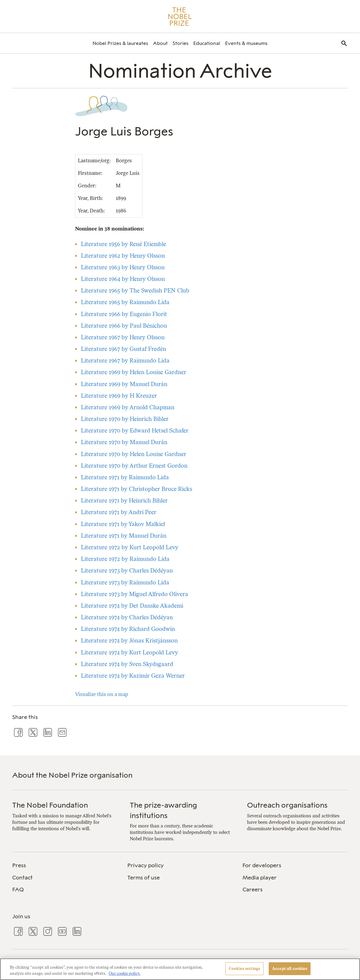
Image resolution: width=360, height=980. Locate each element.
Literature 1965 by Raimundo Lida (125, 302)
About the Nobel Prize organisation (72, 775)
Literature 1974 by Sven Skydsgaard (127, 664)
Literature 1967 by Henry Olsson (123, 337)
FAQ (18, 890)
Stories (180, 43)
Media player (260, 878)
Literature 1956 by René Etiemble (124, 244)
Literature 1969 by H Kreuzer (119, 396)
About (160, 43)
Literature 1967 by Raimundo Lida (125, 361)
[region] (180, 969)
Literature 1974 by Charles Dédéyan (127, 617)
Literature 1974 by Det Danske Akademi (132, 606)
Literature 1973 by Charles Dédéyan (127, 571)
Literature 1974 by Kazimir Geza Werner (133, 676)
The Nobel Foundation (50, 805)
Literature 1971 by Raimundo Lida (125, 477)
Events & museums (246, 43)
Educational (207, 43)
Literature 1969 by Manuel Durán (124, 384)
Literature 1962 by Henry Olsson (123, 256)
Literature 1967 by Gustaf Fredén (124, 349)
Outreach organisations (287, 805)
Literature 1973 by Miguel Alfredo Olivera (135, 594)
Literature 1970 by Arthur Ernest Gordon (134, 466)
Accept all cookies (290, 969)
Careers (253, 890)
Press (19, 865)
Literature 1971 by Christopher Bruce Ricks (136, 489)
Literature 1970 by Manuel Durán (124, 442)
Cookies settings (244, 969)
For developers (262, 865)
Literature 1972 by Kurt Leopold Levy (130, 547)
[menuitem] (120, 43)
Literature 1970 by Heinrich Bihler (125, 419)
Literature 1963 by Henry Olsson (123, 267)
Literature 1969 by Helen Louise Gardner (134, 372)
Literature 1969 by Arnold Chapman (128, 407)
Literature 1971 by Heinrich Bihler (124, 501)
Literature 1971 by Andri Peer (119, 512)
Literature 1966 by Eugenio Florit (124, 314)
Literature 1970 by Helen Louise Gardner (134, 454)
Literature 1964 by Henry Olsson (123, 279)
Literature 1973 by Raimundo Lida (125, 582)
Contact (22, 878)
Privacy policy (145, 865)
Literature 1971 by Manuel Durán (124, 536)
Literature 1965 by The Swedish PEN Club (135, 291)
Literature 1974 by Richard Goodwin (128, 629)
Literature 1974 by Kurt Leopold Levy (129, 652)
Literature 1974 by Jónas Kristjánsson (129, 641)
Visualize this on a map (102, 694)
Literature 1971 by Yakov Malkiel (123, 524)
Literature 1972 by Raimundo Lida (125, 559)
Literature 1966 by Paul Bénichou (124, 326)
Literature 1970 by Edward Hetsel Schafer (135, 431)
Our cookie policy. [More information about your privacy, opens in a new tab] (125, 973)
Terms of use (144, 878)
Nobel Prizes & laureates (120, 43)
